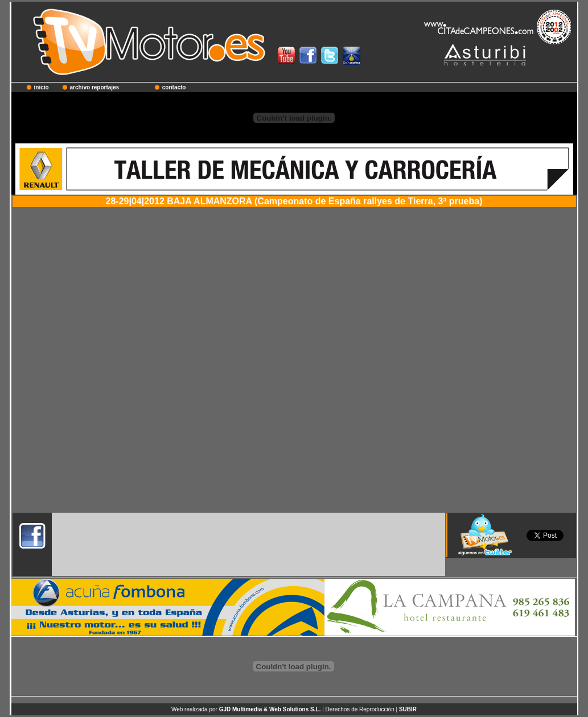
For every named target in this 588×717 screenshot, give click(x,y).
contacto (174, 87)
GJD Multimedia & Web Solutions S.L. (270, 709)
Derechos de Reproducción (360, 709)
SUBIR (408, 709)
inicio (42, 87)
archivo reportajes (95, 87)
